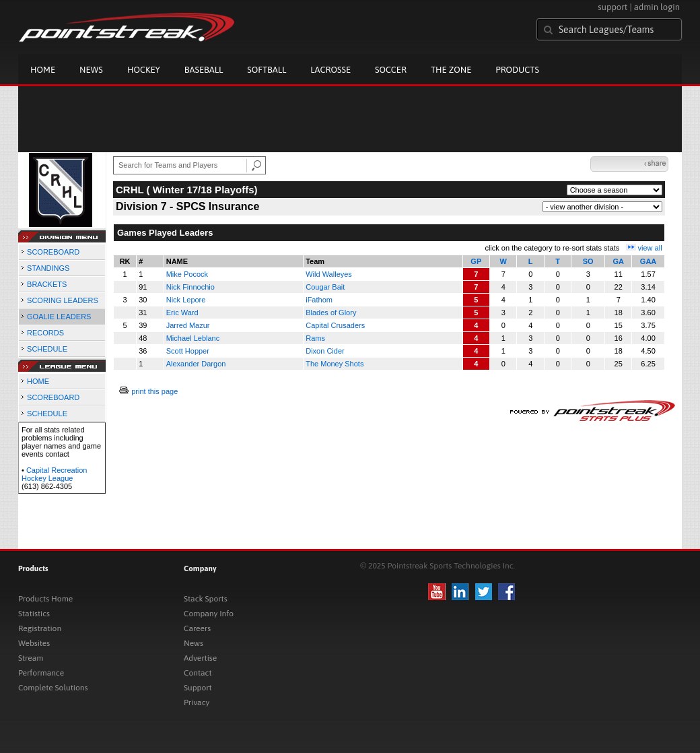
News (91, 70)
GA (618, 261)
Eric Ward (182, 313)
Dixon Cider (325, 351)
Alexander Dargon (196, 364)
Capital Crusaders (335, 325)
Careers (197, 628)
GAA (648, 261)
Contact (198, 673)
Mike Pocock (187, 274)
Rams (315, 338)
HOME (38, 381)
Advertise (200, 658)
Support (198, 688)
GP (476, 261)
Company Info (209, 614)
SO (588, 261)
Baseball (204, 70)
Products (517, 70)
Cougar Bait (325, 287)
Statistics (34, 614)
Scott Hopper (188, 351)
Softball (267, 70)
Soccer (391, 70)
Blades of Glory (331, 313)
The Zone (451, 70)
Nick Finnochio (190, 287)
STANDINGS (48, 268)
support (612, 7)
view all (650, 248)
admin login (657, 7)
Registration (40, 628)
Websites (34, 643)
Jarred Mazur (188, 325)
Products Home (45, 599)
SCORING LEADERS (63, 300)
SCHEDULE (47, 349)
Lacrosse (330, 70)
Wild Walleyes (329, 274)
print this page (154, 391)
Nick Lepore (186, 300)
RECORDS (45, 333)
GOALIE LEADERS (59, 317)
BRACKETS (47, 284)
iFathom (319, 300)
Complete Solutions (53, 688)
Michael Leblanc (193, 338)
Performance (41, 673)
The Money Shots (335, 364)
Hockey (144, 70)
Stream (31, 658)
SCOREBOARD (53, 252)
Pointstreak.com (127, 28)
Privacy (197, 702)
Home (43, 70)
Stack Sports (206, 599)
